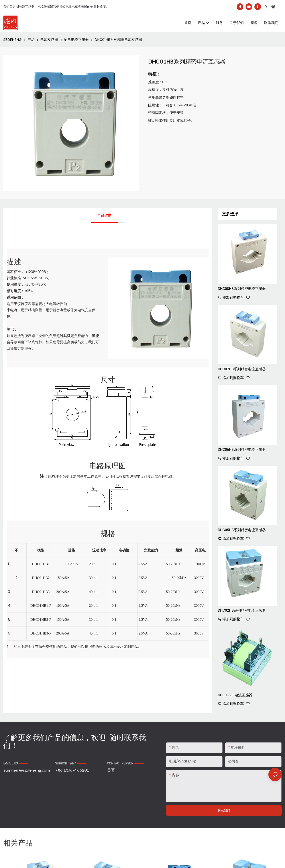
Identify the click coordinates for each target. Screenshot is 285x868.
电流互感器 (49, 40)
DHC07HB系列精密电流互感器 (242, 369)
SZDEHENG (13, 40)
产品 (31, 40)
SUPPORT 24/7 (71, 763)
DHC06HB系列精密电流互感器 (242, 450)
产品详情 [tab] (104, 215)
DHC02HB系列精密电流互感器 (242, 610)
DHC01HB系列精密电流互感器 (118, 40)
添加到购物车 (233, 297)
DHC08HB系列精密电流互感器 (242, 289)
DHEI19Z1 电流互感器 (235, 695)
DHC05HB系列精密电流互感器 (242, 530)
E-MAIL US (16, 763)
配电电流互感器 (76, 40)
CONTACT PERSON (125, 763)
